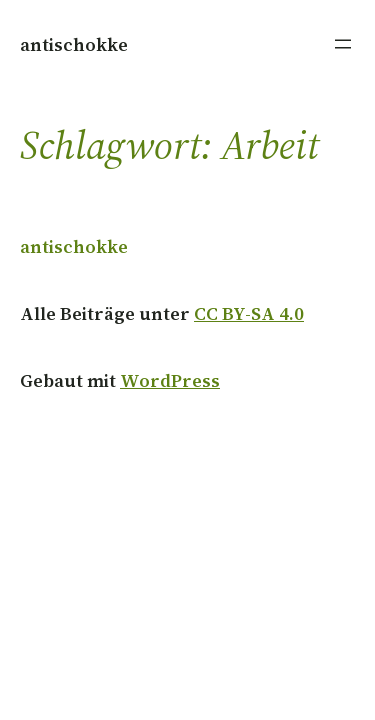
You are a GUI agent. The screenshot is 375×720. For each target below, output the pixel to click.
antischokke (74, 44)
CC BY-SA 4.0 (249, 313)
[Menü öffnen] (343, 44)
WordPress (170, 380)
